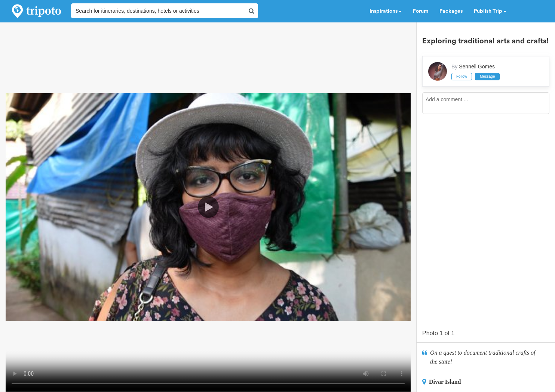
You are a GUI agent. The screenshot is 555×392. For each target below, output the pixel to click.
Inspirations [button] (386, 11)
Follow (462, 76)
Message (487, 76)
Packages (451, 11)
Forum (421, 11)
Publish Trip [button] (490, 11)
